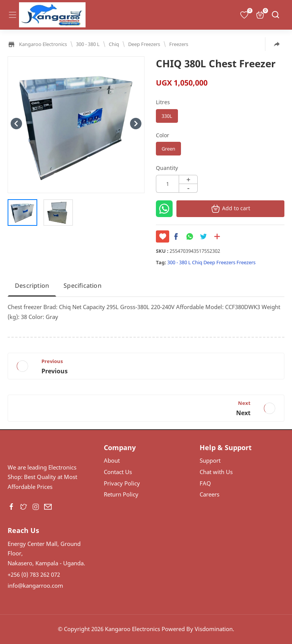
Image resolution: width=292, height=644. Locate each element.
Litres (163, 102)
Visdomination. (214, 629)
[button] (178, 236)
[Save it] (163, 236)
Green (168, 149)
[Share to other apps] (277, 44)
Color (163, 135)
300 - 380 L (179, 262)
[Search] (275, 15)
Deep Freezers (219, 262)
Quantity (167, 168)
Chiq (197, 262)
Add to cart (230, 209)
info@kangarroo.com (35, 585)
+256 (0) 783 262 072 (34, 574)
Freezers (246, 262)
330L (167, 116)
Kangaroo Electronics (133, 629)
